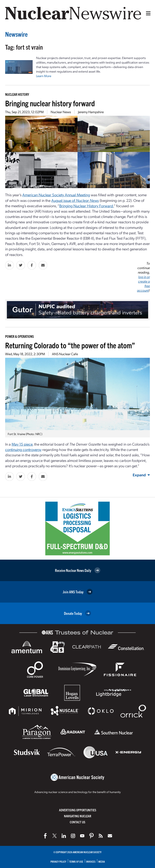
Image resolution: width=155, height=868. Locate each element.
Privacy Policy (58, 861)
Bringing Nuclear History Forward (86, 206)
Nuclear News (61, 112)
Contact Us (77, 822)
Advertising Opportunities (78, 810)
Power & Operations (20, 336)
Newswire (16, 34)
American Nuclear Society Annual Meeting (56, 195)
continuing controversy (23, 449)
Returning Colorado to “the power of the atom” (70, 345)
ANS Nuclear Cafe (65, 354)
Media (102, 861)
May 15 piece (22, 444)
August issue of (75, 200)
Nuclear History (17, 94)
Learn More (44, 76)
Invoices (91, 861)
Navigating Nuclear (78, 816)
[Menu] (147, 13)
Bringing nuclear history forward (50, 103)
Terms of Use (76, 861)
